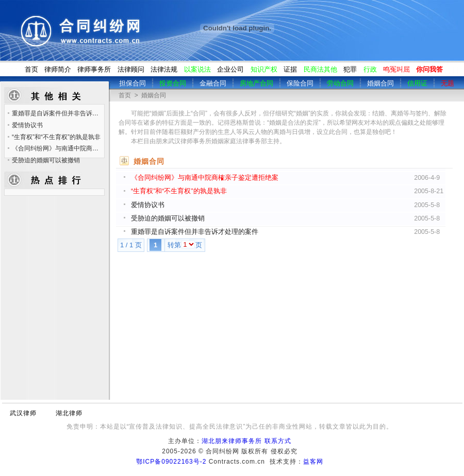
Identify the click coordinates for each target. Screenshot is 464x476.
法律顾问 (131, 69)
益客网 (313, 462)
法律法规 (164, 69)
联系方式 (278, 441)
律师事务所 (94, 69)
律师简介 (58, 69)
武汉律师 (23, 413)
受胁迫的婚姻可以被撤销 (168, 218)
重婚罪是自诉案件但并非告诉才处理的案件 (195, 232)
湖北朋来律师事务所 (232, 441)
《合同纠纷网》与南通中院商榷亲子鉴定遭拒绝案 (205, 178)
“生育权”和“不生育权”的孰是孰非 (179, 191)
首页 (31, 69)
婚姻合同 (154, 95)
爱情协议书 (148, 205)
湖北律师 (69, 413)
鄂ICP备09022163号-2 (171, 462)
